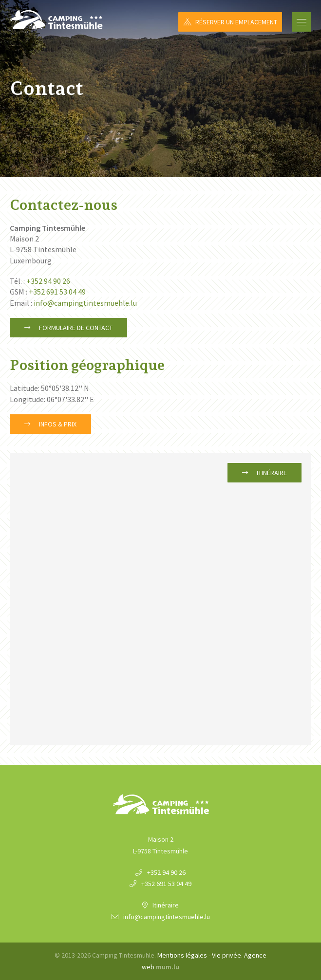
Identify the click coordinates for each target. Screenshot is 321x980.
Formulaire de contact (76, 328)
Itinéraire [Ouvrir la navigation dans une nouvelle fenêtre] (272, 473)
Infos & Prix (58, 424)
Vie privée (227, 955)
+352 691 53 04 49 (57, 292)
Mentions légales (182, 955)
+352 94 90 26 (48, 281)
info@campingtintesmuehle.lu (85, 303)
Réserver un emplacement (236, 22)
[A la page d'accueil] (56, 19)
